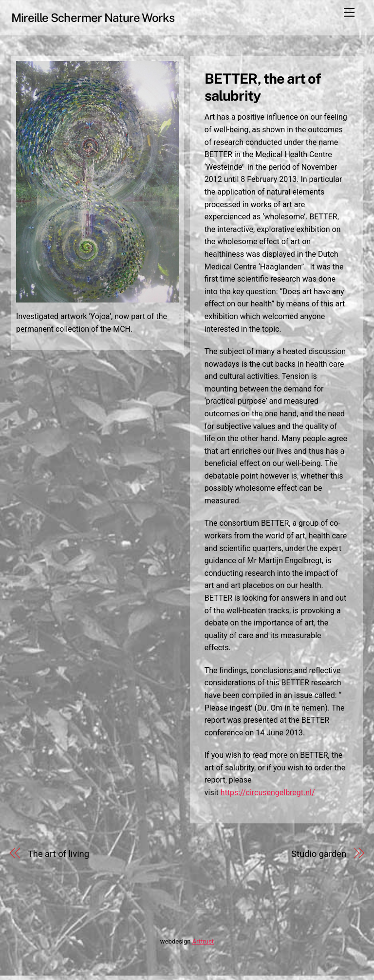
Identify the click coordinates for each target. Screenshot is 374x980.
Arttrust (203, 946)
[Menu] (349, 13)
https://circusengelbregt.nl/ (268, 797)
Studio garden (319, 858)
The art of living (58, 858)
